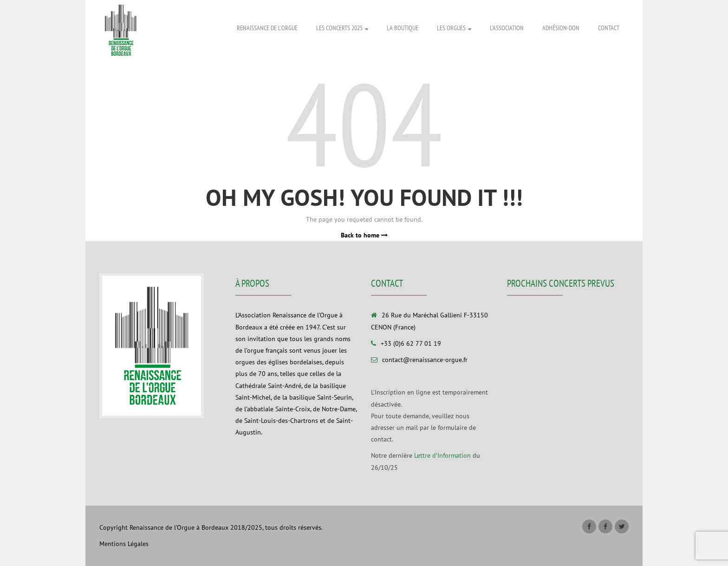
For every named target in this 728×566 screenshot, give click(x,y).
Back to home (364, 235)
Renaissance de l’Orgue (267, 28)
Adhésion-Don (561, 28)
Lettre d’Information (442, 455)
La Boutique (403, 28)
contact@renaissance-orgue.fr (425, 360)
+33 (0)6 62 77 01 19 (411, 343)
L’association (507, 28)
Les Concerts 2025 (342, 28)
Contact (609, 28)
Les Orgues (454, 28)
